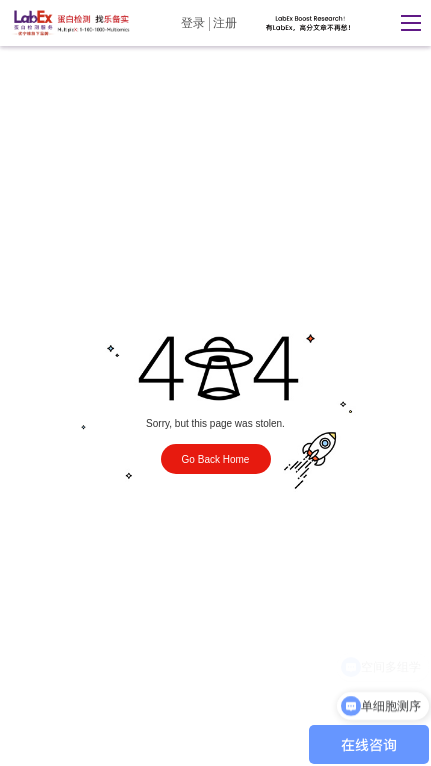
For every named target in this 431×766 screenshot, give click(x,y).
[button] (406, 23)
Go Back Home (216, 459)
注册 (225, 23)
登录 (193, 23)
